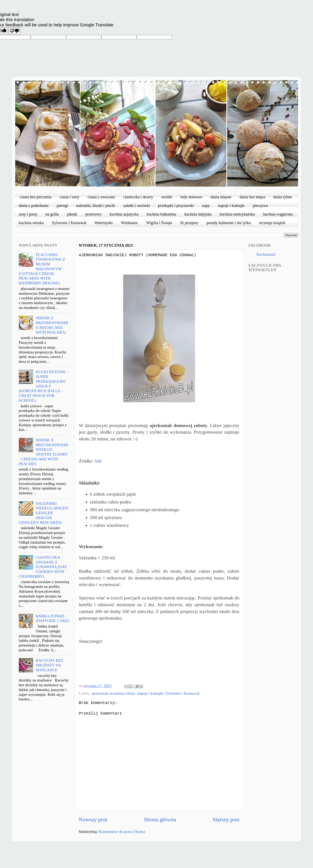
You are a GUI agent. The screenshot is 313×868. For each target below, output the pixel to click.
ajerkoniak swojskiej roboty (113, 693)
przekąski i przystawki (176, 206)
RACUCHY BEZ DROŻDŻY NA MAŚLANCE (50, 665)
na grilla (52, 214)
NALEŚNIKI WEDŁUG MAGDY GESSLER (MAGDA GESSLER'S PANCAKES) (44, 513)
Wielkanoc (130, 223)
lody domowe (191, 197)
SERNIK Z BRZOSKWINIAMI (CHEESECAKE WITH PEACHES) (52, 325)
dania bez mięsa (252, 197)
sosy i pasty (28, 214)
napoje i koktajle (231, 206)
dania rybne (283, 197)
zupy (206, 206)
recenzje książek (272, 223)
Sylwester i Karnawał (69, 223)
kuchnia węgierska (278, 214)
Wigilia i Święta (159, 223)
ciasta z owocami (101, 197)
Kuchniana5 (266, 254)
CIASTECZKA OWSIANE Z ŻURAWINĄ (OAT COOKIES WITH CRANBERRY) (43, 567)
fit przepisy (189, 223)
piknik (72, 214)
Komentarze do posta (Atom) (122, 831)
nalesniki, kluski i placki (96, 206)
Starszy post (226, 819)
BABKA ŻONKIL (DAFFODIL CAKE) (53, 618)
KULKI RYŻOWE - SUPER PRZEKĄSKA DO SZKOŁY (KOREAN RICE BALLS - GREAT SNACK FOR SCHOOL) (43, 386)
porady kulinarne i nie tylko (229, 223)
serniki (167, 197)
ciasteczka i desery (138, 197)
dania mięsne (221, 197)
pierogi (62, 206)
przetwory (94, 214)
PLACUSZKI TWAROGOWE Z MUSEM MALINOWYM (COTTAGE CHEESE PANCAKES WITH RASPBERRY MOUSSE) (42, 269)
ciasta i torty (70, 197)
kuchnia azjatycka (124, 214)
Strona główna (160, 819)
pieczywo (260, 206)
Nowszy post (93, 819)
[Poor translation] (15, 31)
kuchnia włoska (31, 223)
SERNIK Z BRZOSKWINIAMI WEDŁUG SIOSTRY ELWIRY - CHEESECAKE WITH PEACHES (44, 452)
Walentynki (104, 223)
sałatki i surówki (137, 206)
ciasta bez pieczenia (36, 197)
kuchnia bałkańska (161, 214)
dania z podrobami (34, 206)
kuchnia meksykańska (237, 214)
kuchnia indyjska (198, 214)
